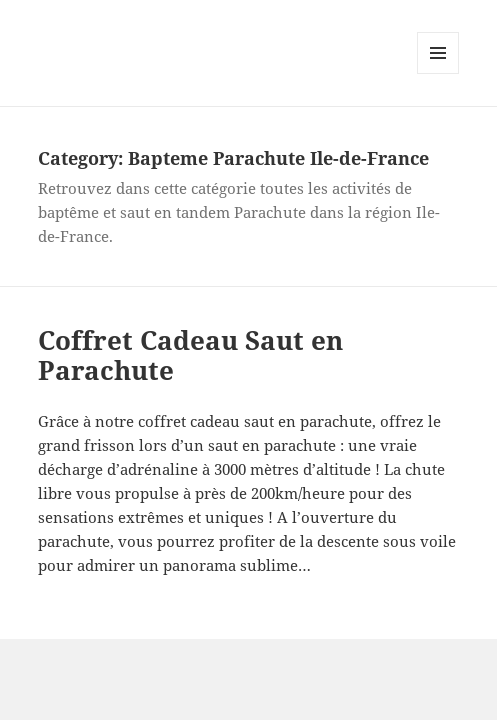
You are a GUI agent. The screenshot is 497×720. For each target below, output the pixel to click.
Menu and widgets (438, 73)
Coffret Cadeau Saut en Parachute (190, 355)
